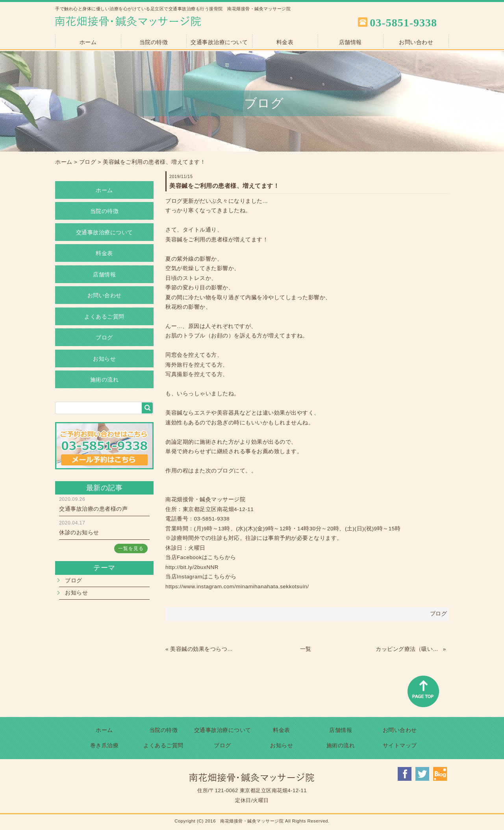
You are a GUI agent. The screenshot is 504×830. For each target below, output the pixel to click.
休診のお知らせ (79, 533)
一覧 (306, 649)
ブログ (88, 162)
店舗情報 (350, 42)
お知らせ (104, 359)
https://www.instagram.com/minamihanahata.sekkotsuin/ (237, 586)
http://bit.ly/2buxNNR (192, 567)
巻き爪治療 (105, 746)
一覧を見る (131, 548)
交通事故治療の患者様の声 (93, 509)
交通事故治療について (219, 42)
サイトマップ (400, 746)
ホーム (88, 42)
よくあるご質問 (104, 317)
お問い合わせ (416, 42)
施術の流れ (105, 380)
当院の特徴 (154, 42)
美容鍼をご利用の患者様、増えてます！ (154, 162)
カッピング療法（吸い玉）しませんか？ (408, 649)
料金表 (285, 42)
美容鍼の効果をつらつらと (203, 649)
